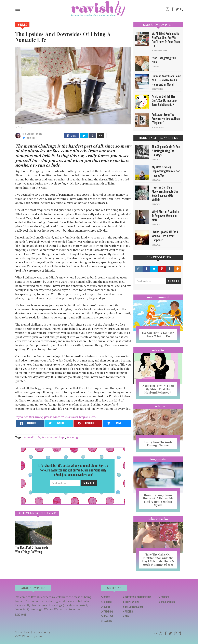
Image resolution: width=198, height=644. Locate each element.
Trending (108, 612)
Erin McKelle (28, 134)
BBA (127, 616)
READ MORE (21, 615)
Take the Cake (158, 519)
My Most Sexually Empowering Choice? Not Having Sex (166, 171)
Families (108, 621)
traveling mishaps (54, 437)
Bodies (107, 607)
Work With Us (168, 602)
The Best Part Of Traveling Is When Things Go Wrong (32, 550)
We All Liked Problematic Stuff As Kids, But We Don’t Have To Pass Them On (166, 40)
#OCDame (158, 406)
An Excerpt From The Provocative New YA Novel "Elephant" (166, 119)
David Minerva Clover (159, 51)
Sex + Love (108, 616)
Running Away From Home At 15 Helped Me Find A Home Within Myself (166, 80)
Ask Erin (158, 350)
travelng (72, 437)
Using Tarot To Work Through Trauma (158, 444)
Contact (165, 597)
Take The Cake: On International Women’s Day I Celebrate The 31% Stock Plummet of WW (158, 559)
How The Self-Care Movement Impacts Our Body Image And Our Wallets (165, 193)
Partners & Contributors (138, 597)
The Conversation (134, 607)
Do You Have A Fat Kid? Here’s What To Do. (158, 335)
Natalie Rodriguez (158, 127)
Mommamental (158, 297)
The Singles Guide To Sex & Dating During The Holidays (166, 151)
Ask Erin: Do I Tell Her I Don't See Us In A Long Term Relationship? (164, 100)
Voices (107, 597)
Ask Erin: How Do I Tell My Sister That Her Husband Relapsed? (158, 389)
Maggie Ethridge (157, 89)
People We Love (132, 602)
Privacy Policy (41, 632)
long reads (158, 459)
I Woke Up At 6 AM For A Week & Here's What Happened (165, 236)
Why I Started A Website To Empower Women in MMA (165, 216)
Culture (22, 25)
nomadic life (32, 437)
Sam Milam (155, 67)
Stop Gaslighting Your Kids (164, 60)
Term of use (23, 632)
